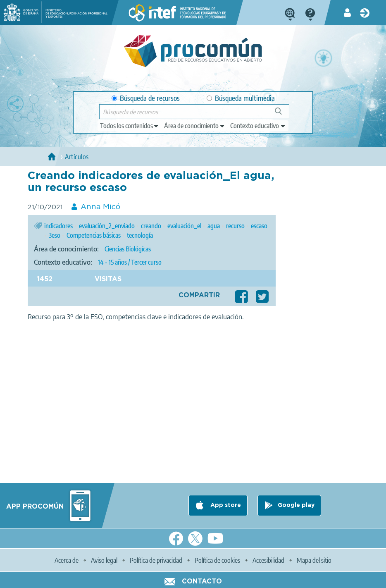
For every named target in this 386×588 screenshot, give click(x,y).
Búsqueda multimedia (241, 98)
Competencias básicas (94, 235)
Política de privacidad (156, 560)
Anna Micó (100, 207)
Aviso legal (104, 560)
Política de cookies (217, 560)
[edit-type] (130, 126)
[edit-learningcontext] (258, 126)
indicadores (58, 226)
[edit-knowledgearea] (195, 126)
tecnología (140, 235)
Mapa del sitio (314, 560)
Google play (296, 505)
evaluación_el (184, 226)
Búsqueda (283, 114)
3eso (55, 235)
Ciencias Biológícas (128, 249)
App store (225, 505)
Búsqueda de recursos (146, 98)
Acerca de (67, 560)
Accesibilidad (268, 560)
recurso (235, 226)
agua (214, 226)
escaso (259, 226)
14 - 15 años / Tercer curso (130, 262)
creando (151, 226)
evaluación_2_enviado (107, 226)
